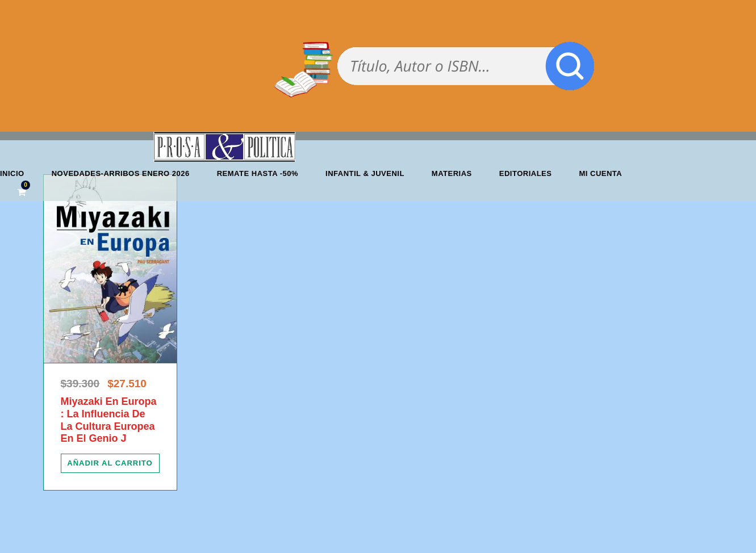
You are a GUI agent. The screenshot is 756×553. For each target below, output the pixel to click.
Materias (452, 173)
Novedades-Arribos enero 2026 (121, 173)
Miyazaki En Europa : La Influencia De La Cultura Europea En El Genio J (109, 420)
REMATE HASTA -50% (258, 173)
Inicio (12, 173)
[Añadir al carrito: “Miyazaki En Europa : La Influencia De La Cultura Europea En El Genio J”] (110, 463)
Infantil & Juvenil (365, 173)
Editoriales (526, 173)
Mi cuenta (600, 173)
